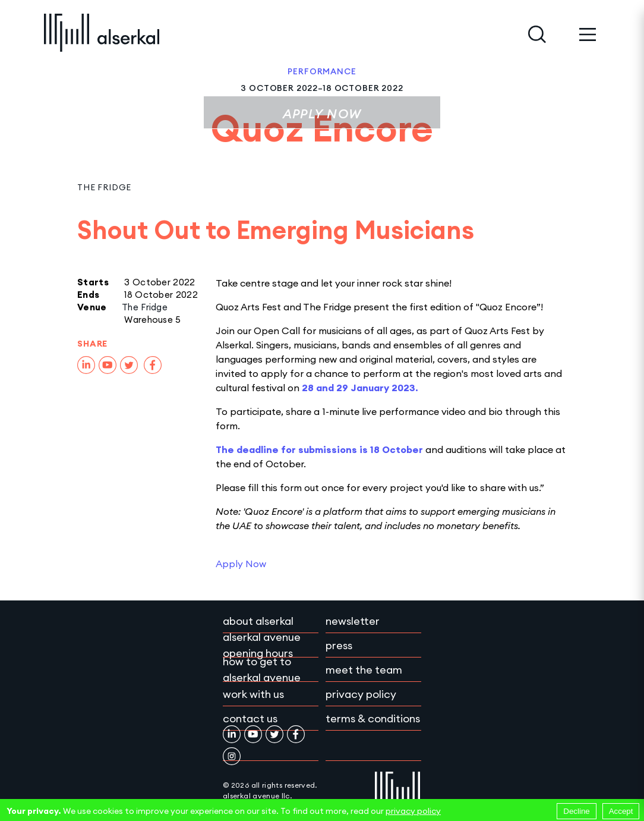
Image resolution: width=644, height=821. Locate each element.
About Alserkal (258, 621)
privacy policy (413, 811)
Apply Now (322, 114)
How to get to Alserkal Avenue (262, 669)
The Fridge (104, 187)
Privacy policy (361, 694)
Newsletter (353, 621)
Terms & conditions (373, 718)
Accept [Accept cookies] (621, 811)
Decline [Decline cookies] (576, 811)
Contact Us (250, 718)
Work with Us (253, 694)
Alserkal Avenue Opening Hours (262, 645)
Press (339, 645)
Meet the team (364, 670)
